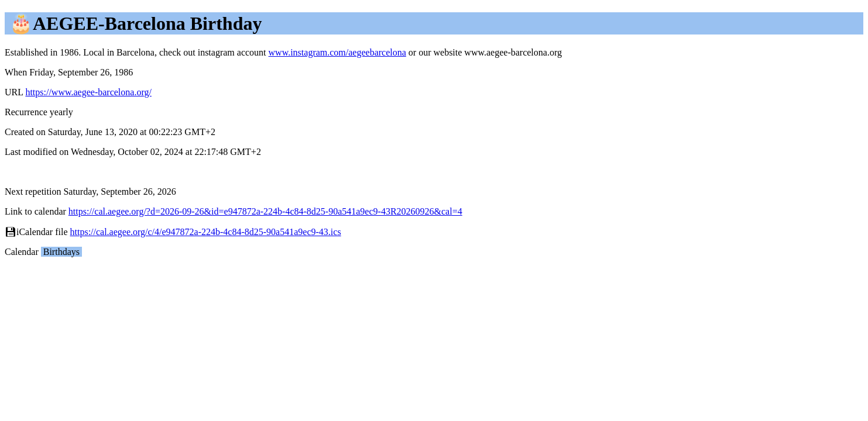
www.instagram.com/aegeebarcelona (337, 52)
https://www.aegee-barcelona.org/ (88, 92)
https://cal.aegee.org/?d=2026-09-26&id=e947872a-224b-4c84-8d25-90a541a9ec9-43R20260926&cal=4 (265, 211)
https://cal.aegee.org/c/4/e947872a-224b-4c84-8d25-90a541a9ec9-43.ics (206, 232)
